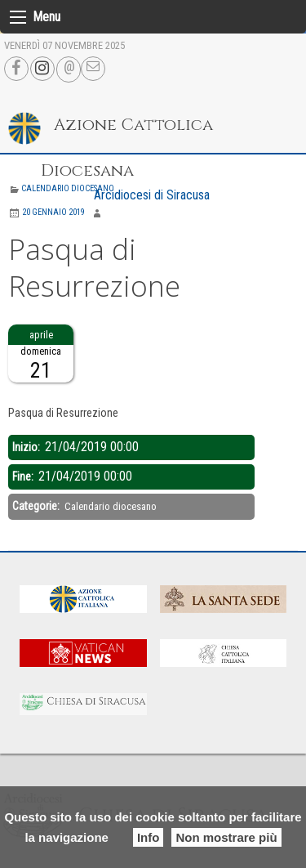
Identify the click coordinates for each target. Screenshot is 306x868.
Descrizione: (38, 392)
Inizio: (27, 447)
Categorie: (37, 506)
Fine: (24, 477)
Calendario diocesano (68, 188)
